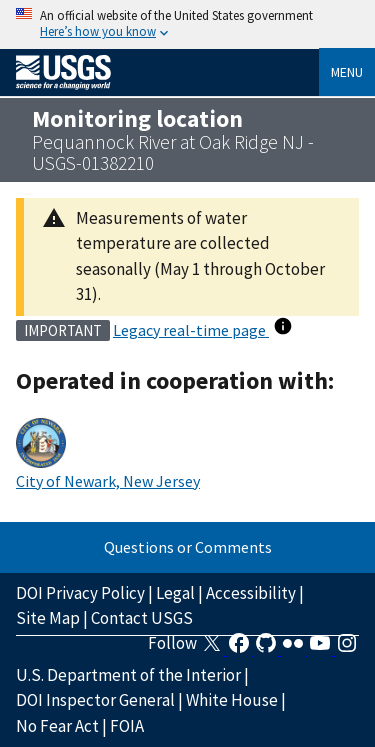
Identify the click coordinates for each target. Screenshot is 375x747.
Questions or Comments (188, 547)
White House (232, 700)
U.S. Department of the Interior (128, 675)
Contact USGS (142, 618)
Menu (347, 72)
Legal (175, 593)
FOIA (127, 726)
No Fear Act (57, 726)
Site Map (48, 618)
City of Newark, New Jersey (108, 481)
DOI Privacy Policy (80, 593)
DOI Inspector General (95, 700)
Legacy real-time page (191, 330)
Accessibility (251, 593)
